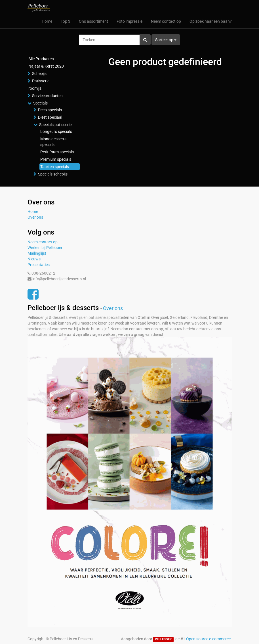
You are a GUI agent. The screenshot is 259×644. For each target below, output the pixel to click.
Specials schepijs (53, 174)
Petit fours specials (57, 152)
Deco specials (50, 110)
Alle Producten (41, 59)
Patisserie (41, 81)
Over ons (35, 217)
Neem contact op (43, 242)
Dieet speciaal (50, 117)
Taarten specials (55, 167)
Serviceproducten (47, 96)
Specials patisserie (55, 125)
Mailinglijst (37, 253)
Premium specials (56, 159)
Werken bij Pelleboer (45, 248)
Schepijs (39, 74)
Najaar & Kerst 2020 (46, 66)
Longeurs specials (56, 131)
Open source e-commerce (208, 639)
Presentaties (39, 265)
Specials (40, 103)
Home (33, 212)
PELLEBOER (163, 639)
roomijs (35, 88)
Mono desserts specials (53, 142)
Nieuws (34, 259)
